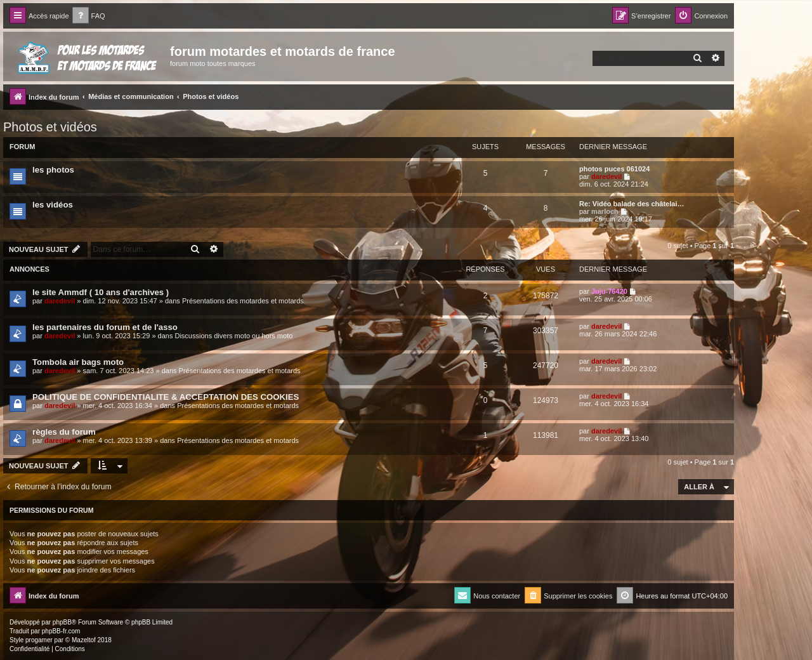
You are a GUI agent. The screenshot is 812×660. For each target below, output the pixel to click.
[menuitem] (89, 16)
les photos (53, 170)
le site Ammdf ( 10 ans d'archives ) (101, 292)
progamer (39, 640)
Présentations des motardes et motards (243, 301)
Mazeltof (84, 640)
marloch (605, 211)
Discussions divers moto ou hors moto (233, 336)
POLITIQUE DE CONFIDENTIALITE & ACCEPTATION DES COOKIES (166, 397)
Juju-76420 (609, 291)
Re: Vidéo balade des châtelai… (632, 204)
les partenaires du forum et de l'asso (105, 327)
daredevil (606, 176)
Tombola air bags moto (78, 362)
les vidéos (53, 205)
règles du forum (64, 432)
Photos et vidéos (50, 127)
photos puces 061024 (614, 169)
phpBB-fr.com (61, 631)
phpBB (62, 622)
